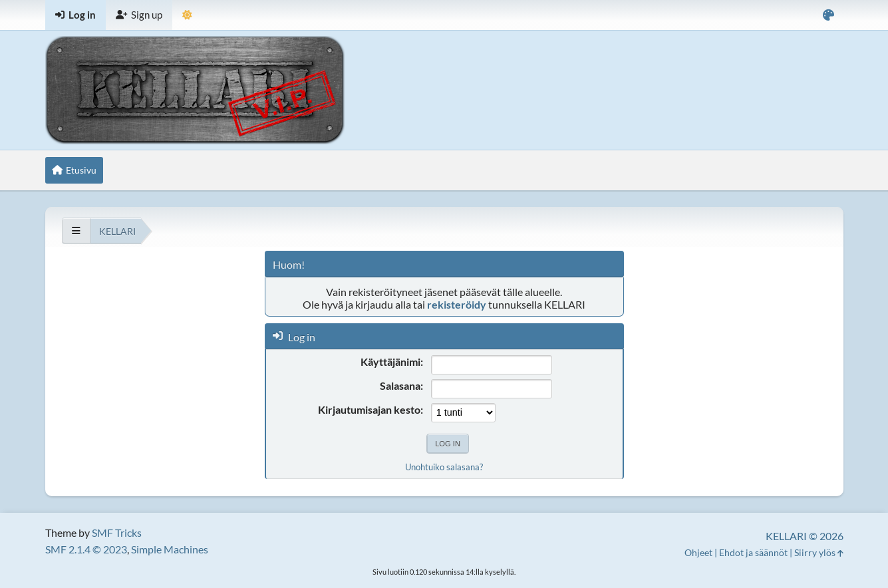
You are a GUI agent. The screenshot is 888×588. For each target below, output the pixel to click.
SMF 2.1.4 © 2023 (86, 549)
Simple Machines (170, 549)
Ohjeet (698, 552)
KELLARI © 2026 (805, 536)
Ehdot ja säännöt (753, 552)
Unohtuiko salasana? (444, 467)
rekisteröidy (457, 304)
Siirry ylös (819, 552)
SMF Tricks (117, 532)
